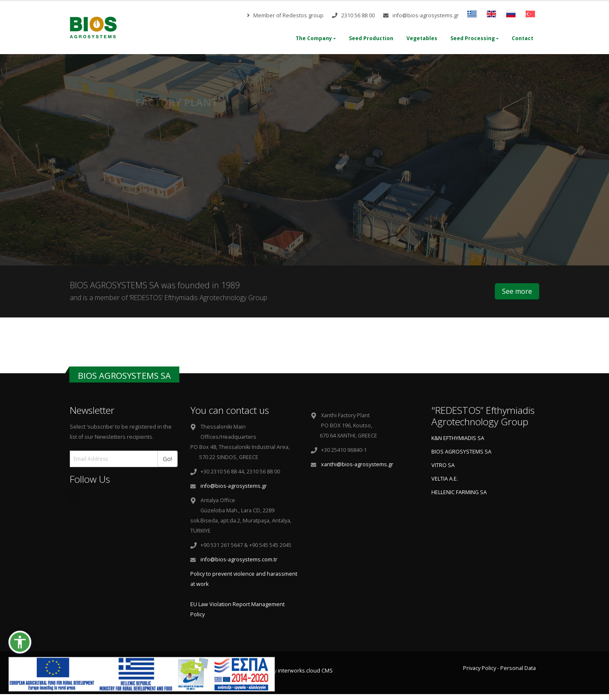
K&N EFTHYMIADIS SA (458, 438)
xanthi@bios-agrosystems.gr (357, 464)
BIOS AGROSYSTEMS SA (461, 452)
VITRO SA (443, 465)
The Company (314, 38)
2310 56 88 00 (353, 15)
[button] (20, 642)
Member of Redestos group (285, 15)
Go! (170, 458)
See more (517, 291)
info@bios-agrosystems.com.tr (239, 559)
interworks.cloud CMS (305, 671)
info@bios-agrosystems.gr (421, 15)
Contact (523, 38)
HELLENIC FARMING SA (459, 492)
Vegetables (422, 38)
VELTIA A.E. (445, 479)
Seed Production (371, 38)
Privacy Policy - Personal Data (499, 668)
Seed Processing (473, 38)
